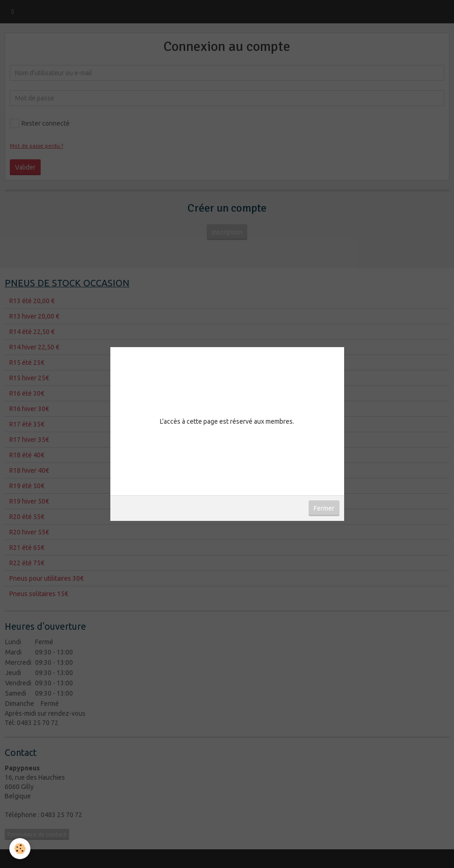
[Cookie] (20, 849)
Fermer (324, 508)
